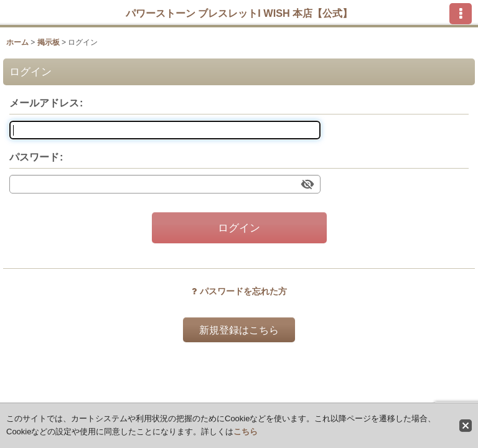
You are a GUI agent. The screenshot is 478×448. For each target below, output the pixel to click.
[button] (461, 14)
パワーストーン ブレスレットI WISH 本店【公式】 (239, 13)
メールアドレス (44, 103)
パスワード (34, 157)
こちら (246, 432)
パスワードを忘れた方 (239, 291)
